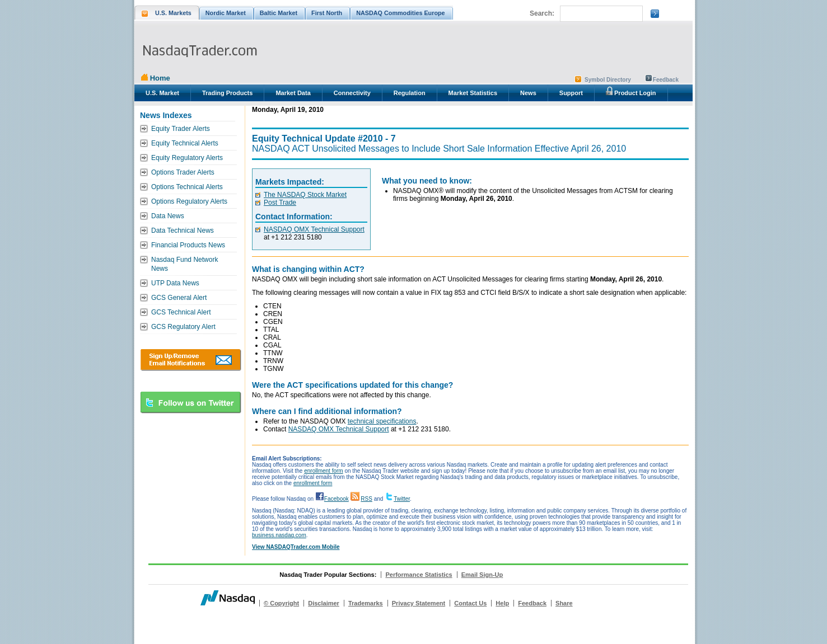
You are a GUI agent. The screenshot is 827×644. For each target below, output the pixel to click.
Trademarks (366, 603)
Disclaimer (324, 603)
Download (191, 360)
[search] (600, 14)
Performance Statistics (419, 575)
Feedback (666, 80)
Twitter (402, 499)
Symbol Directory (608, 80)
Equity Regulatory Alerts (187, 158)
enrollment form (323, 471)
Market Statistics (473, 93)
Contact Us (470, 603)
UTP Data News (175, 283)
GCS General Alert (179, 298)
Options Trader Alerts (183, 172)
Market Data (293, 93)
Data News (168, 216)
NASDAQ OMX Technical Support (314, 229)
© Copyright (281, 603)
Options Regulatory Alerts (189, 201)
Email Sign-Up (482, 575)
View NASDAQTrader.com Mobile (296, 547)
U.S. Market (162, 93)
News (528, 93)
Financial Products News (188, 245)
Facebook (337, 499)
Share (564, 603)
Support (571, 93)
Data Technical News (183, 231)
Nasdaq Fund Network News (184, 264)
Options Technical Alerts (187, 187)
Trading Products (227, 93)
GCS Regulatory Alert (183, 327)
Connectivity (352, 93)
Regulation (410, 93)
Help (502, 603)
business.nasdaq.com (279, 535)
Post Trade (280, 203)
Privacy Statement (419, 603)
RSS (366, 499)
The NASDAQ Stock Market (305, 195)
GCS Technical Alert (181, 312)
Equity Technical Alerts (185, 143)
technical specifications (382, 421)
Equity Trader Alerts (181, 129)
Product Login (631, 91)
